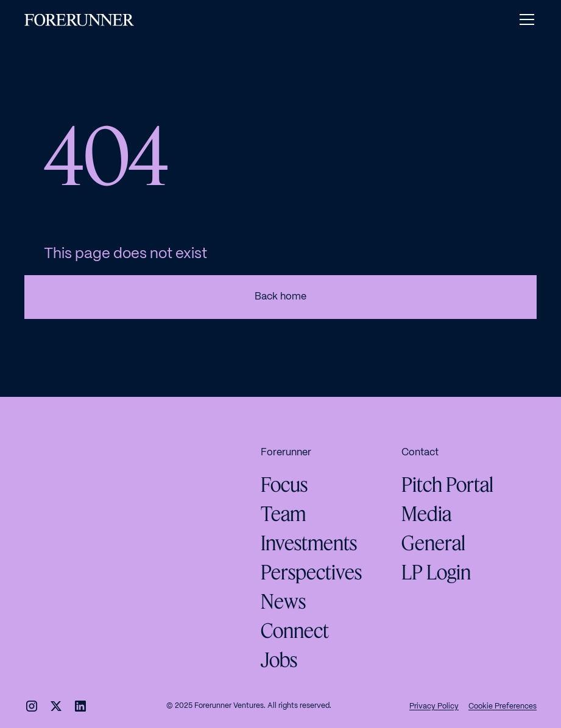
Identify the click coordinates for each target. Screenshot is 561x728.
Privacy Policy (434, 706)
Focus (284, 485)
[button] (524, 19)
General (433, 543)
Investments (309, 543)
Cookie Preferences (503, 706)
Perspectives (311, 572)
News (283, 601)
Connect (295, 631)
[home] (79, 20)
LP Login (436, 572)
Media (426, 514)
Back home (280, 297)
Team (283, 514)
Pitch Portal (447, 485)
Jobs (279, 660)
